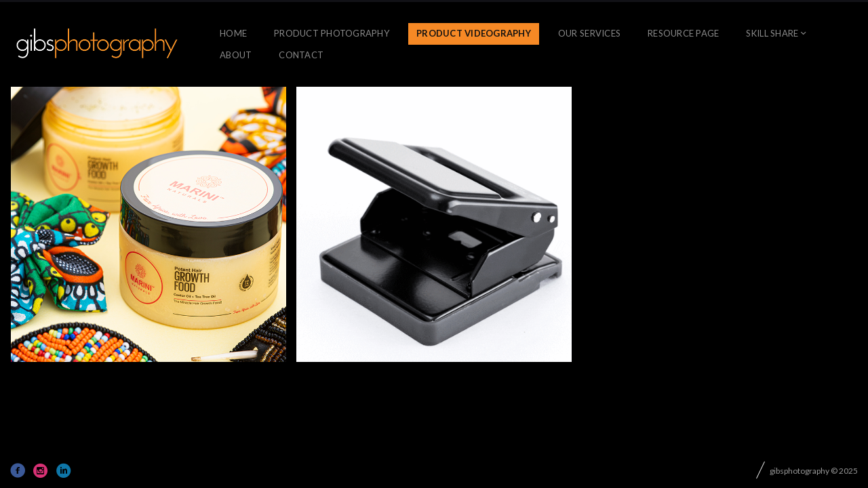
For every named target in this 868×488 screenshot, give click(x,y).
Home (233, 33)
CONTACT (301, 55)
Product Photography (332, 33)
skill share (772, 33)
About (236, 55)
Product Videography (474, 33)
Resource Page (683, 33)
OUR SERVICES (589, 33)
